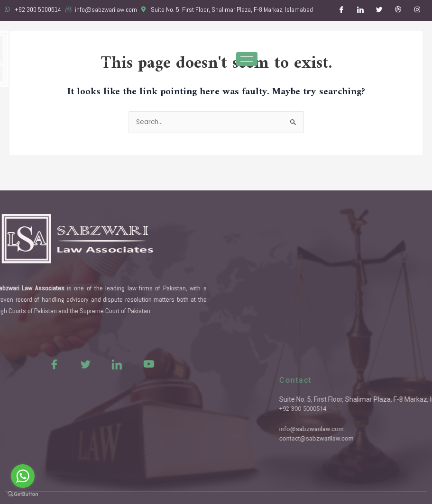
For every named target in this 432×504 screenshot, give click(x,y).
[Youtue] (127, 364)
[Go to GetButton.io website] (23, 494)
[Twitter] (379, 10)
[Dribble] (398, 10)
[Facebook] (341, 10)
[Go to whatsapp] (23, 476)
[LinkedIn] (360, 10)
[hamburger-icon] (247, 59)
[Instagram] (417, 10)
